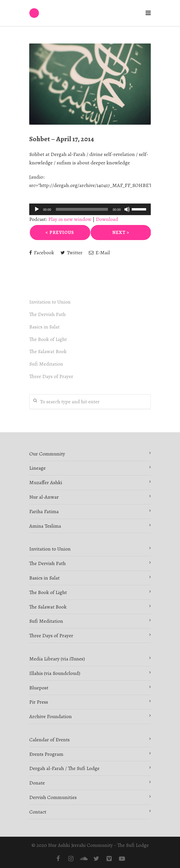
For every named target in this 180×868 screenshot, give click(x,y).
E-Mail (99, 253)
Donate (37, 783)
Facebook (42, 253)
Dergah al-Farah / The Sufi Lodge (64, 768)
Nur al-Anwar (44, 497)
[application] (90, 209)
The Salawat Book (48, 351)
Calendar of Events (49, 740)
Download (107, 219)
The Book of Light (48, 339)
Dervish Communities (53, 797)
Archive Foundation (50, 716)
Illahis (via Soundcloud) (55, 673)
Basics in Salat (44, 327)
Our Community (47, 454)
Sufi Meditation (46, 364)
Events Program (46, 754)
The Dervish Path (47, 314)
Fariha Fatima (44, 511)
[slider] (82, 209)
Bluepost (39, 688)
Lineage (37, 468)
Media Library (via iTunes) (57, 659)
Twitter (71, 253)
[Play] (37, 209)
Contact (38, 812)
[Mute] (127, 209)
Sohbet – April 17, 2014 (62, 139)
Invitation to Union (50, 302)
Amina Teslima (45, 526)
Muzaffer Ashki (46, 482)
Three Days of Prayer (51, 376)
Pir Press (39, 702)
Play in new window (70, 219)
